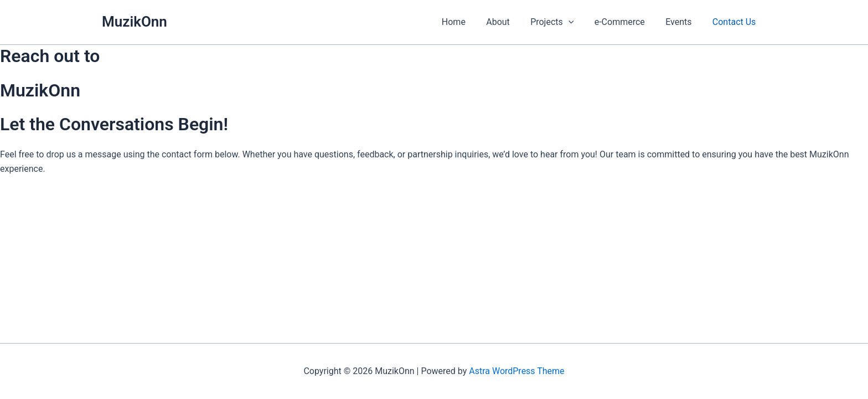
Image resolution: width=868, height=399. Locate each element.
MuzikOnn (135, 22)
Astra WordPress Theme (516, 371)
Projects (562, 22)
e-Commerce (627, 22)
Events (683, 22)
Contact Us (735, 22)
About (511, 22)
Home (470, 22)
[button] (578, 22)
